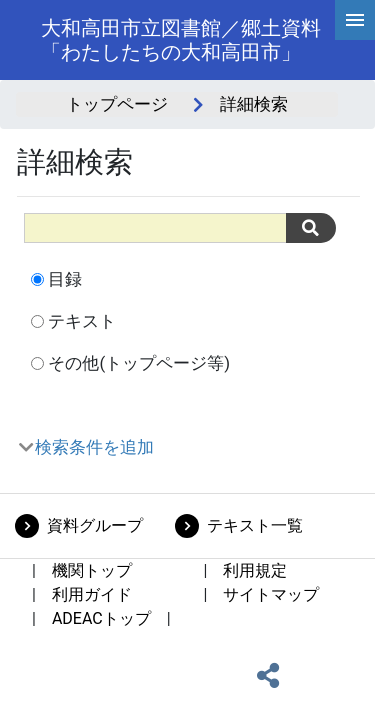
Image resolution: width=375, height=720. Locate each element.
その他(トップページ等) (139, 363)
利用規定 (255, 570)
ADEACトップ (101, 618)
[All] (155, 227)
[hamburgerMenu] (355, 20)
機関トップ (92, 570)
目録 (65, 279)
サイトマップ (271, 594)
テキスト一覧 (255, 525)
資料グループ (95, 525)
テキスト (82, 321)
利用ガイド (92, 594)
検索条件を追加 (94, 447)
